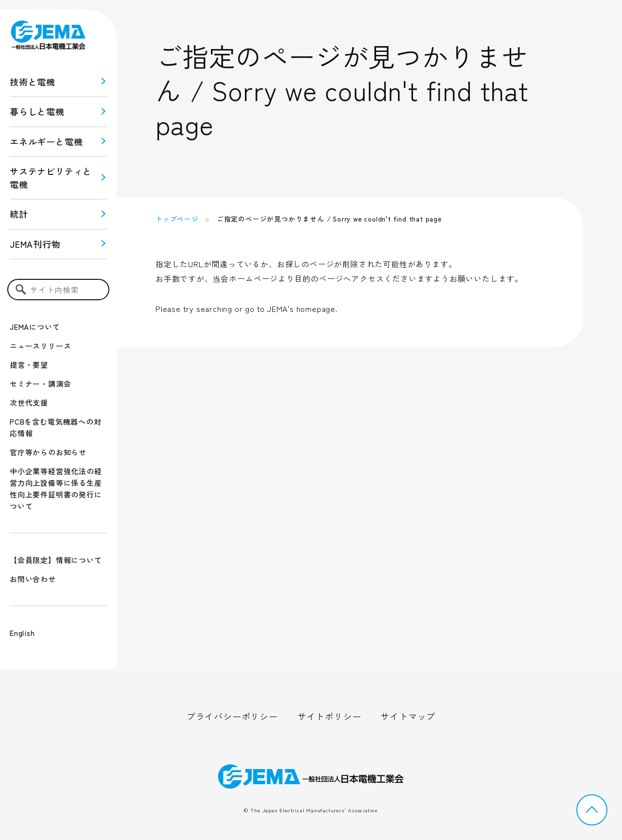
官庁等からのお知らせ (48, 452)
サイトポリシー (329, 716)
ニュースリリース (40, 346)
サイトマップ (408, 716)
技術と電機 (33, 82)
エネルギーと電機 (46, 141)
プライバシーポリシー (232, 716)
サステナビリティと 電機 (51, 178)
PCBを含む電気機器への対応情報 (55, 427)
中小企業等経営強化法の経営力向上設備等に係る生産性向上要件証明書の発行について (56, 489)
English (22, 633)
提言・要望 (29, 365)
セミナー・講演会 (40, 384)
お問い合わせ (33, 579)
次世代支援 (29, 403)
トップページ (177, 219)
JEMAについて (35, 327)
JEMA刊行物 (35, 244)
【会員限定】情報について (56, 560)
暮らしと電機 (37, 111)
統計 (19, 214)
